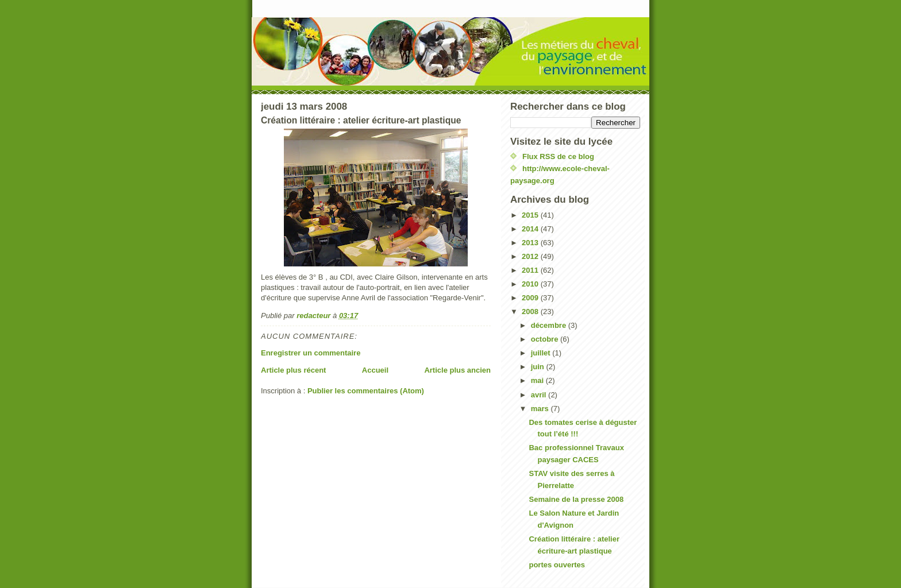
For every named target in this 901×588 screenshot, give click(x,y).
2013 (531, 243)
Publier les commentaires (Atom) (366, 391)
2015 (531, 215)
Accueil (375, 370)
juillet (542, 353)
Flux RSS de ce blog (558, 156)
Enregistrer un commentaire (311, 353)
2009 (531, 298)
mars (541, 409)
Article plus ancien (457, 370)
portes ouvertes (557, 565)
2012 (531, 256)
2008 (531, 312)
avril (540, 395)
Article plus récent (293, 370)
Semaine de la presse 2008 (576, 499)
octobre (546, 339)
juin (539, 367)
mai (538, 380)
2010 (531, 284)
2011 (531, 270)
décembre (550, 325)
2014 (531, 229)
